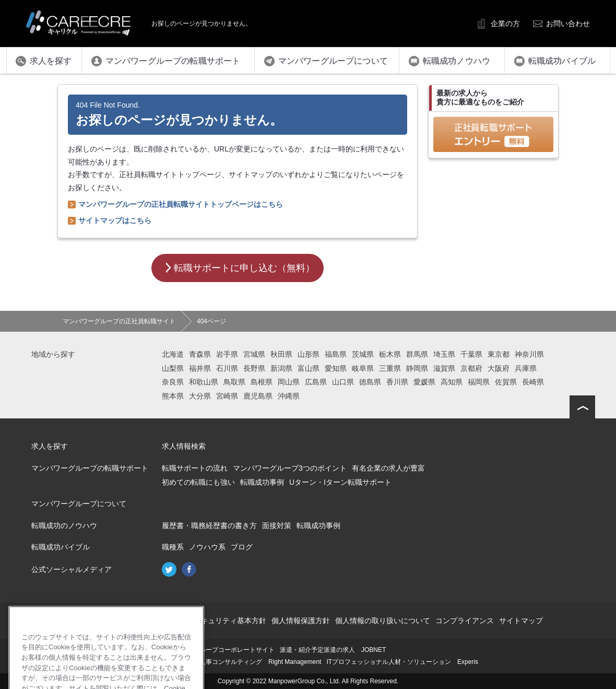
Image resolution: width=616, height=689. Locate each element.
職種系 (173, 547)
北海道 (173, 354)
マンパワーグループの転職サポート (90, 468)
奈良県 (173, 382)
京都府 (471, 368)
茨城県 (363, 354)
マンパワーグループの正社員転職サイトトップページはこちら (181, 204)
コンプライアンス (465, 621)
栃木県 (390, 354)
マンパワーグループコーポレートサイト (218, 650)
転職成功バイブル (61, 547)
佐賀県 (506, 382)
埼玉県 (444, 354)
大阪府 (499, 368)
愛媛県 (424, 382)
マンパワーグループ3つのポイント (290, 468)
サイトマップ (521, 621)
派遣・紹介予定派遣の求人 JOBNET (333, 650)
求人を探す (50, 446)
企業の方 (505, 24)
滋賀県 (444, 368)
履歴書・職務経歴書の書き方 (209, 525)
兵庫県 (526, 368)
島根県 (262, 382)
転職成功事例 (262, 482)
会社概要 (88, 621)
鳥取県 (234, 382)
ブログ (242, 547)
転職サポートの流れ (195, 468)
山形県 (309, 354)
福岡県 (479, 382)
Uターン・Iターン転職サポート (340, 482)
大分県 (200, 396)
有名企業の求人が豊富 (388, 468)
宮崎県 (227, 396)
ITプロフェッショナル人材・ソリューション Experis (402, 662)
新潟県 (281, 368)
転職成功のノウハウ (64, 525)
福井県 (200, 368)
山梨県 (173, 368)
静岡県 (417, 368)
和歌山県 (204, 382)
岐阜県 (363, 368)
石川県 (227, 368)
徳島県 (370, 382)
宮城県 (254, 354)
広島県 (316, 382)
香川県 (397, 382)
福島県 (336, 354)
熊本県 (173, 396)
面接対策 (277, 525)
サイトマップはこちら (115, 220)
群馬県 (417, 354)
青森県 (200, 354)
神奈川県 (529, 354)
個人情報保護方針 (301, 621)
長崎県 (533, 382)
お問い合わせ (568, 24)
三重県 (390, 368)
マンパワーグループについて (79, 504)
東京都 (499, 354)
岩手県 (227, 354)
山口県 (343, 382)
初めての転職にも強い (198, 482)
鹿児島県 (258, 396)
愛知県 (336, 368)
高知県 (452, 382)
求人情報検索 (184, 446)
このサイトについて (140, 621)
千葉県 (471, 354)
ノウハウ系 (207, 547)
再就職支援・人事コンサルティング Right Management (241, 662)
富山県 (309, 368)
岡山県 (289, 382)
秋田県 (281, 354)
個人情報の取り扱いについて (383, 621)
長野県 (254, 368)
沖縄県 (289, 396)
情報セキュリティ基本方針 (222, 621)
